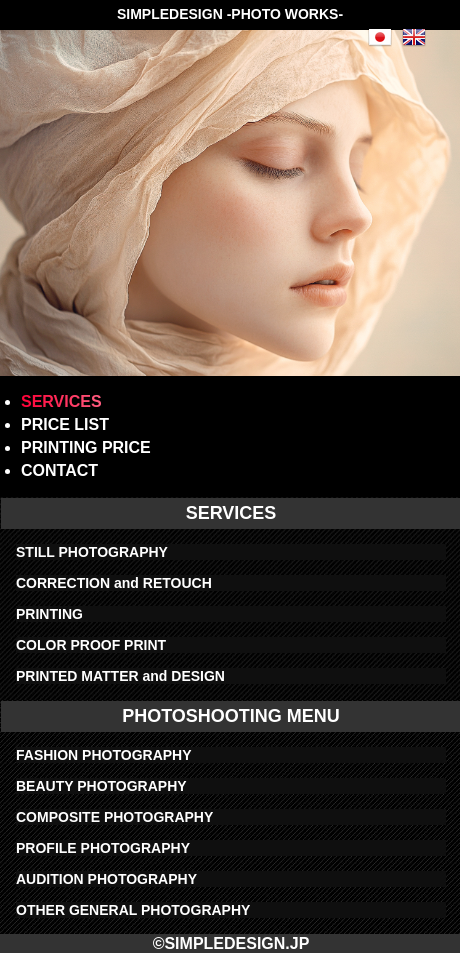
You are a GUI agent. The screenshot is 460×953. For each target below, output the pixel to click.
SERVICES (61, 401)
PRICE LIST (65, 424)
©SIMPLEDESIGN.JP (231, 943)
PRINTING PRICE (86, 447)
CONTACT (59, 470)
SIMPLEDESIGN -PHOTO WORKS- (230, 14)
